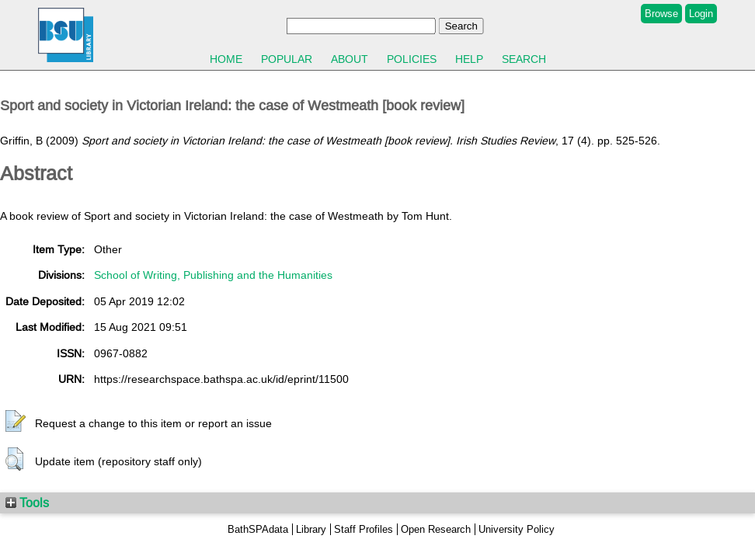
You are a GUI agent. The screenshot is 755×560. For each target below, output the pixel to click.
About (350, 59)
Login (701, 14)
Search (524, 59)
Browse (661, 14)
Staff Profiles (364, 529)
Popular (287, 59)
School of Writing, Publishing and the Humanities (213, 275)
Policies (412, 59)
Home (226, 59)
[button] (16, 422)
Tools (27, 503)
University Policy (517, 529)
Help (469, 59)
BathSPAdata (258, 529)
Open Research (436, 529)
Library (311, 529)
